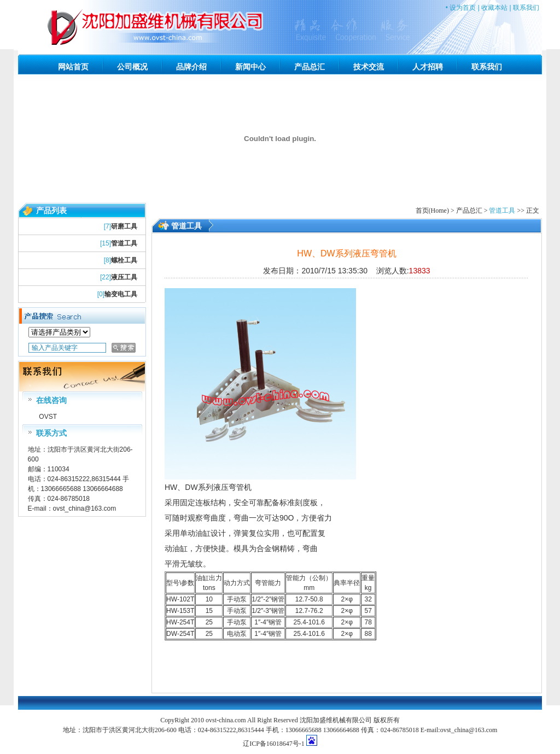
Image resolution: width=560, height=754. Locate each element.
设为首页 (463, 8)
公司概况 (132, 67)
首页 (422, 211)
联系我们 (526, 8)
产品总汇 (310, 67)
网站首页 (73, 67)
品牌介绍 (191, 67)
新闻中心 (250, 67)
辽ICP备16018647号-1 (274, 744)
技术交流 (369, 67)
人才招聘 (428, 67)
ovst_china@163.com (85, 508)
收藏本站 (494, 8)
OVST (47, 417)
